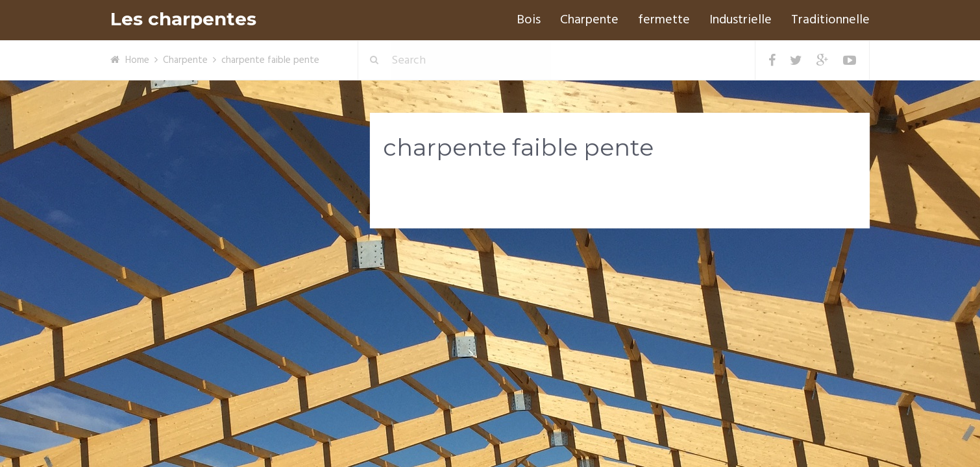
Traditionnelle (830, 20)
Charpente (589, 20)
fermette (664, 20)
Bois (529, 20)
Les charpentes (183, 19)
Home (137, 60)
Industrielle (741, 20)
